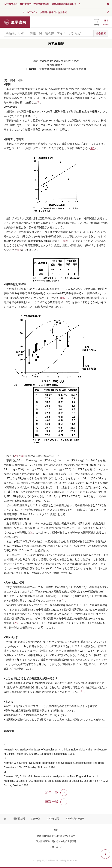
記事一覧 (36, 819)
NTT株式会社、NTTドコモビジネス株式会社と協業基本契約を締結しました (68, 4)
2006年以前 (53, 819)
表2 (65, 241)
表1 (16, 456)
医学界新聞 (19, 819)
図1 (92, 148)
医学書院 (15, 22)
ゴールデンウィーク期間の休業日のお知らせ (65, 12)
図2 (63, 298)
